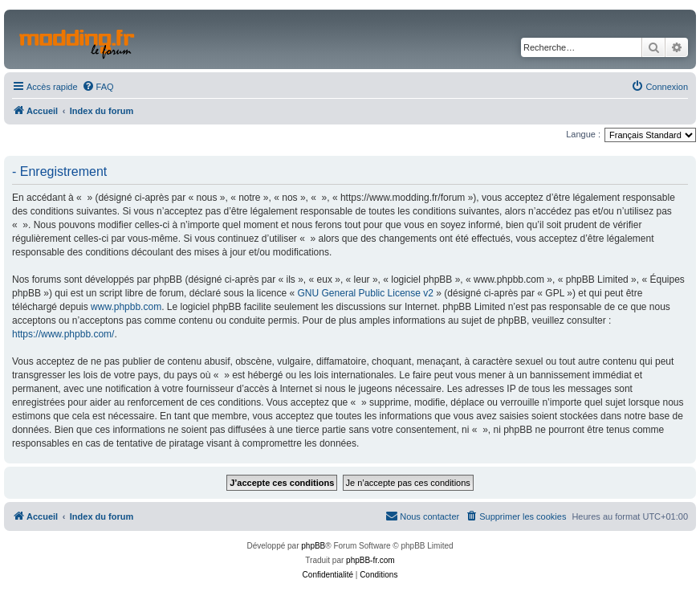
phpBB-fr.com (370, 560)
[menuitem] (98, 87)
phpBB (313, 546)
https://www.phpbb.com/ (63, 334)
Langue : (583, 134)
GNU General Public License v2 (366, 293)
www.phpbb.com (126, 307)
